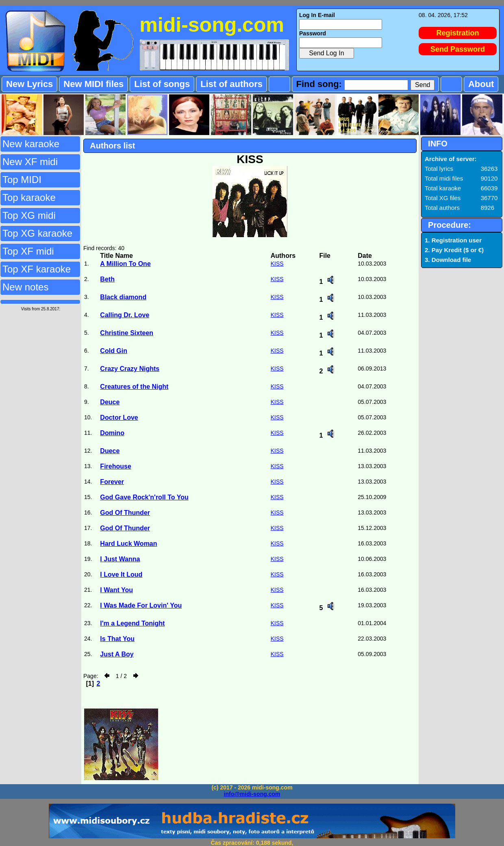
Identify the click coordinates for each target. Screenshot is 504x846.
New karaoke (31, 144)
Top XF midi (28, 251)
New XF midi (30, 162)
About (481, 84)
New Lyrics (29, 84)
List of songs (162, 84)
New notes (25, 287)
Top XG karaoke (37, 233)
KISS (277, 264)
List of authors (231, 84)
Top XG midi (29, 215)
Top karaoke (29, 197)
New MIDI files (93, 84)
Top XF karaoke (37, 269)
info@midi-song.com (252, 794)
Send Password (458, 49)
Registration (458, 33)
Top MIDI (22, 180)
